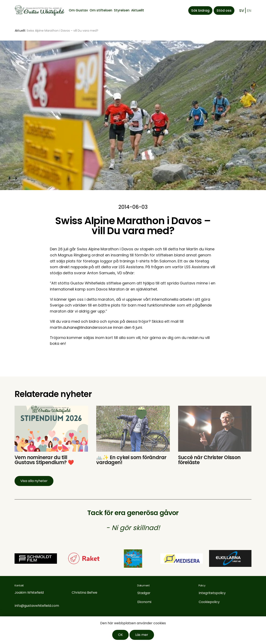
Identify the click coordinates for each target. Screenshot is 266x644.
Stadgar (144, 593)
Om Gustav (78, 10)
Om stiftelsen (101, 10)
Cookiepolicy (209, 602)
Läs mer (142, 635)
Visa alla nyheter (34, 481)
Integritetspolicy (212, 593)
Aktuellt (138, 10)
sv (242, 11)
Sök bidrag (200, 11)
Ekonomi (144, 602)
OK (120, 635)
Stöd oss (224, 11)
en (249, 11)
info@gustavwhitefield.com (37, 606)
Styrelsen (122, 10)
